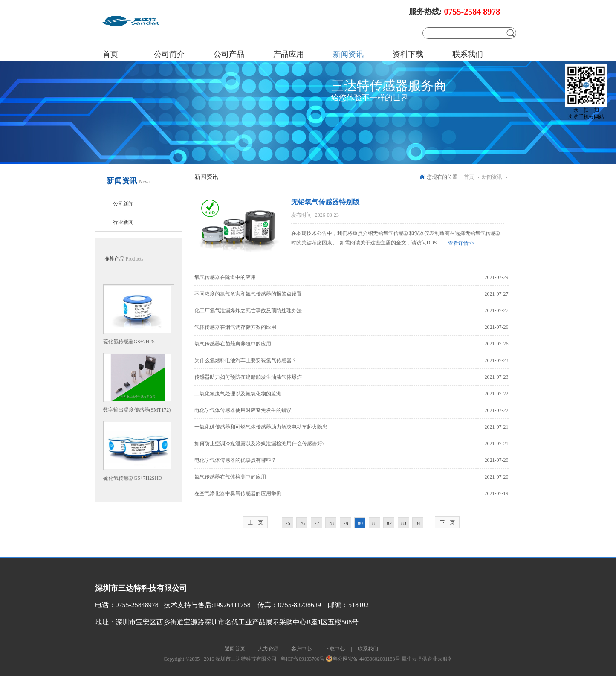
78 (331, 523)
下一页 (447, 522)
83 (404, 523)
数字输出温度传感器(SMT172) (137, 410)
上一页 (255, 522)
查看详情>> (461, 243)
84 (418, 523)
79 (346, 523)
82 (389, 523)
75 (288, 523)
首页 (110, 54)
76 (302, 523)
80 (360, 523)
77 (317, 523)
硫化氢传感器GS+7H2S (129, 342)
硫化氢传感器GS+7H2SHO (133, 478)
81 (375, 523)
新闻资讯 (492, 177)
